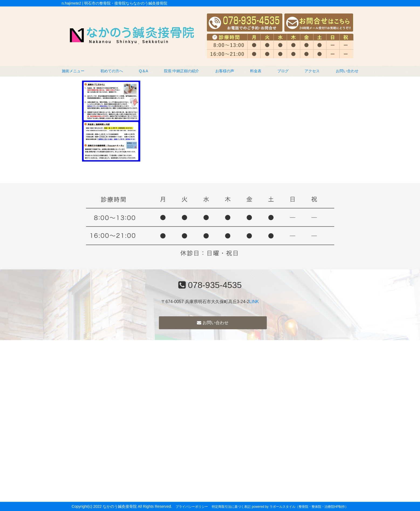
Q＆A (144, 71)
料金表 (256, 71)
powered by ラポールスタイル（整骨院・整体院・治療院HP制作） (300, 507)
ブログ (283, 71)
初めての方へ (112, 71)
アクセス (312, 71)
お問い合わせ (347, 71)
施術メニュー (73, 71)
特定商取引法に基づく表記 (231, 507)
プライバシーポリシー (192, 507)
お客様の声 (225, 71)
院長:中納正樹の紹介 (182, 71)
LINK (254, 302)
